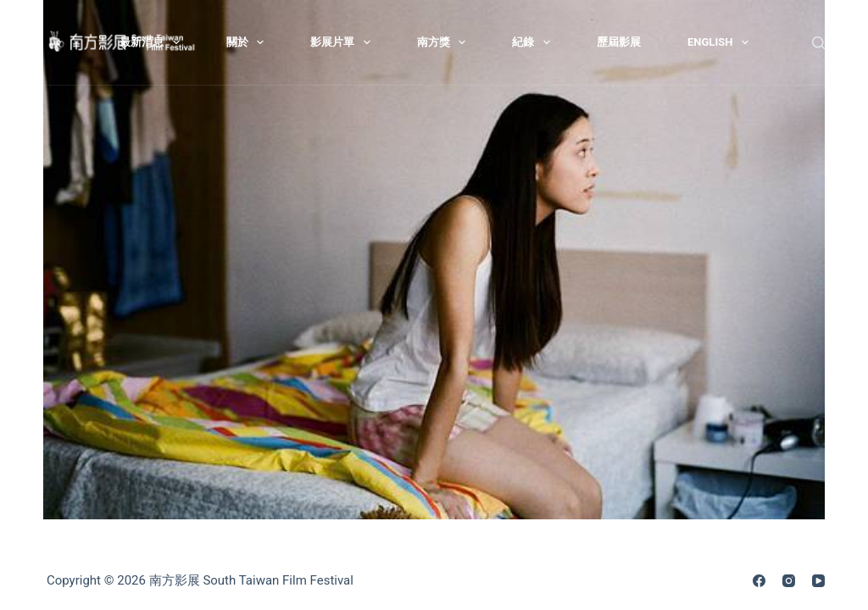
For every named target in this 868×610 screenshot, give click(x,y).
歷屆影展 (619, 42)
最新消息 (153, 42)
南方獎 (445, 42)
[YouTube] (818, 581)
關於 (249, 42)
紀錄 (534, 42)
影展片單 (344, 42)
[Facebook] (759, 581)
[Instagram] (789, 581)
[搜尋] (818, 43)
